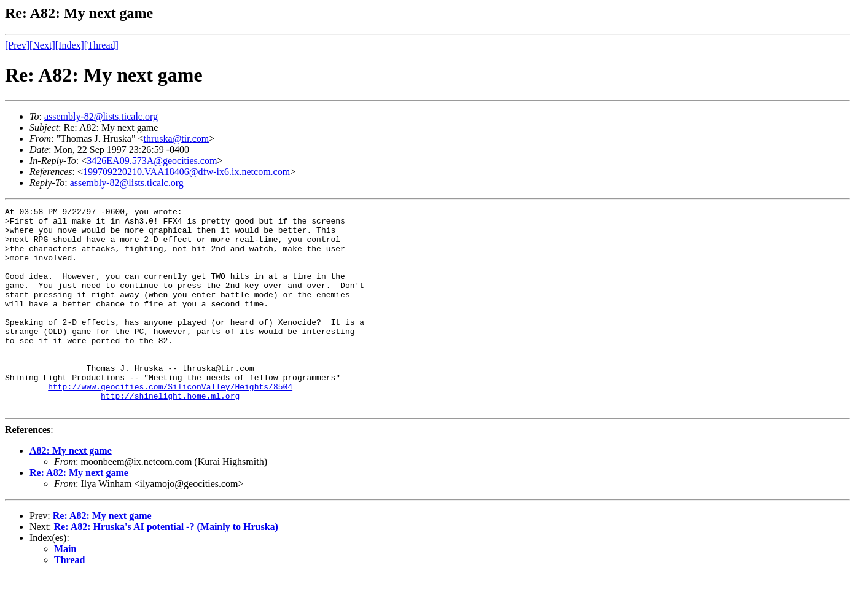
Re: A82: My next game (79, 513)
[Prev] (17, 45)
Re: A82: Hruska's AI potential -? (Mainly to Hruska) (166, 567)
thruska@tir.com (176, 138)
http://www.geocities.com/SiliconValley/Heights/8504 (170, 423)
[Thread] (101, 45)
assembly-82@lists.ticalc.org (101, 116)
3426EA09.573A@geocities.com (152, 161)
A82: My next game (71, 491)
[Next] (42, 45)
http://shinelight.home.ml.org (170, 434)
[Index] (70, 45)
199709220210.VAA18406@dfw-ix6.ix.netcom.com (186, 172)
